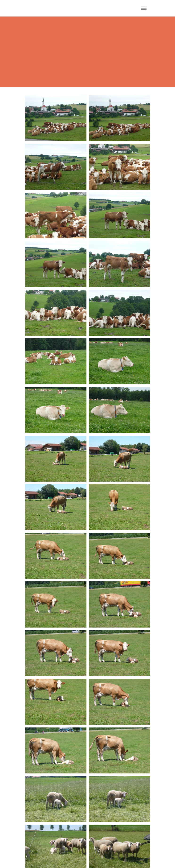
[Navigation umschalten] (144, 8)
